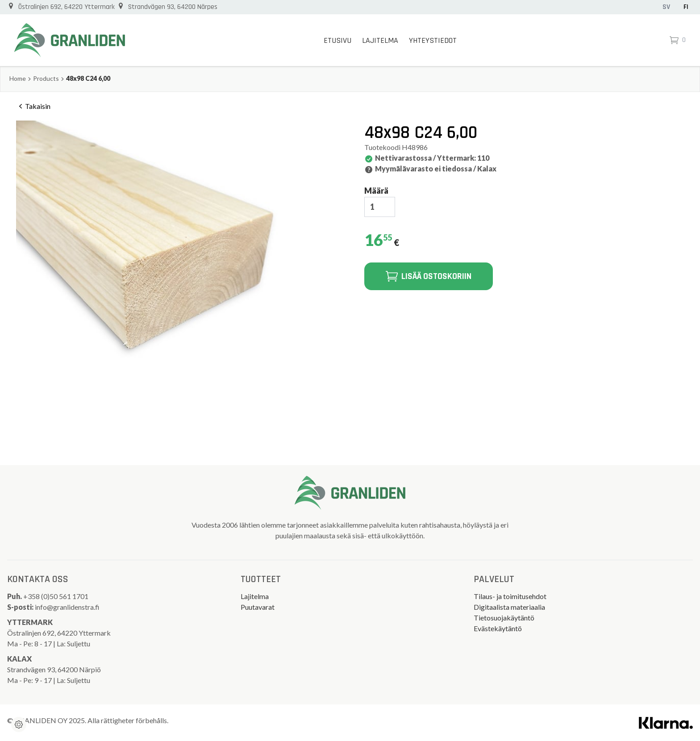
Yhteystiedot (433, 40)
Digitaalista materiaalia (509, 607)
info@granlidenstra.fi (67, 607)
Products (46, 78)
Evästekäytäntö (498, 628)
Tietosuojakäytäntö (504, 618)
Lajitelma (380, 40)
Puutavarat (258, 607)
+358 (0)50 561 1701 (56, 596)
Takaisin (33, 106)
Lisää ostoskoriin (429, 276)
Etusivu (337, 40)
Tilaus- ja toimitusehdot (510, 596)
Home (18, 78)
